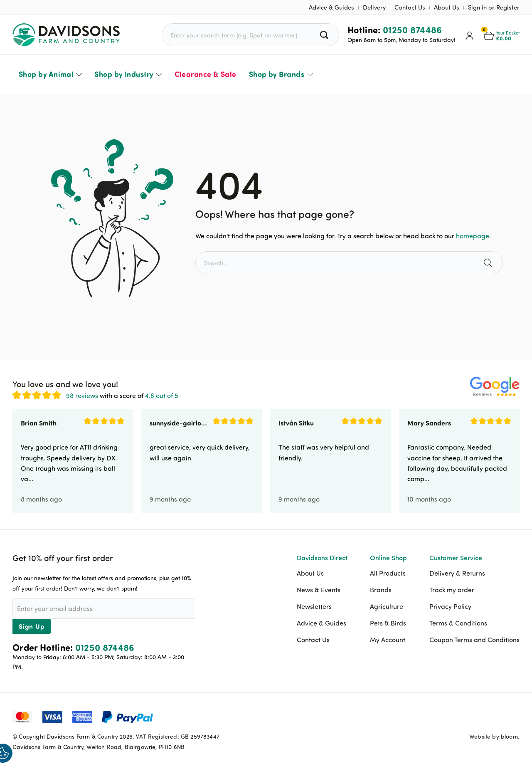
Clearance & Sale (206, 74)
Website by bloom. (494, 736)
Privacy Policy (450, 606)
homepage (473, 236)
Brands (381, 590)
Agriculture (387, 606)
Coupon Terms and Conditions (474, 640)
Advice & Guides (331, 7)
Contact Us (410, 7)
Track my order (452, 590)
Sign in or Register (494, 7)
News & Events (319, 590)
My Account (388, 640)
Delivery (374, 7)
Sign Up (32, 626)
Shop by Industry (124, 74)
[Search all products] (325, 35)
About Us (447, 7)
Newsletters (314, 606)
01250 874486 (413, 30)
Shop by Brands (277, 74)
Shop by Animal (46, 74)
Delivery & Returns (457, 573)
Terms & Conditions (458, 623)
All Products (388, 573)
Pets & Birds (388, 623)
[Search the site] (489, 263)
